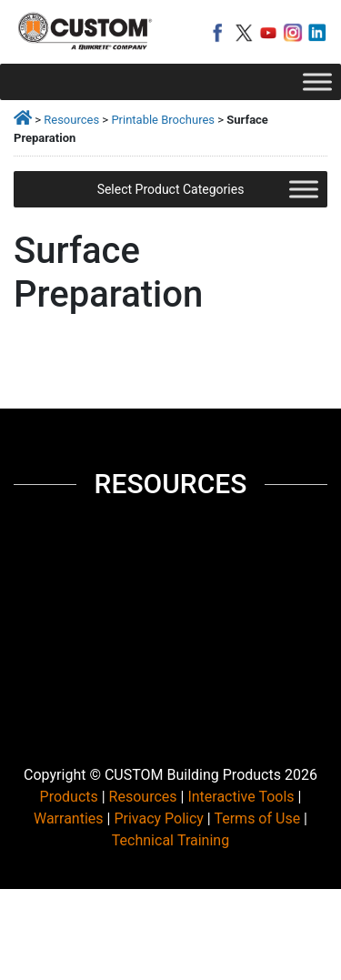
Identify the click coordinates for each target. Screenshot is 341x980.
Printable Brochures (163, 120)
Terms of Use (257, 818)
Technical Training (170, 840)
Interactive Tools (241, 797)
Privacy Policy (159, 818)
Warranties (69, 818)
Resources (71, 120)
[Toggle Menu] (317, 81)
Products (69, 797)
